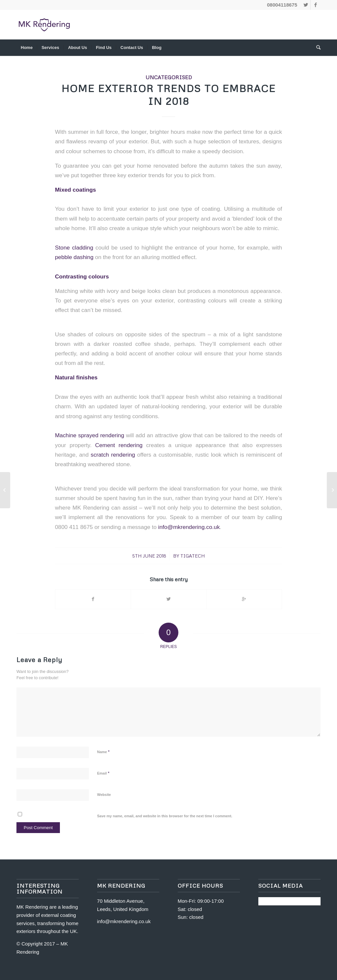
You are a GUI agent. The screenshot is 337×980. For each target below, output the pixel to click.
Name (103, 752)
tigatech (193, 556)
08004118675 (282, 5)
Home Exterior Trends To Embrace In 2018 (169, 95)
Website (104, 795)
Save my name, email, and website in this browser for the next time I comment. (165, 816)
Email (103, 773)
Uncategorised (169, 77)
